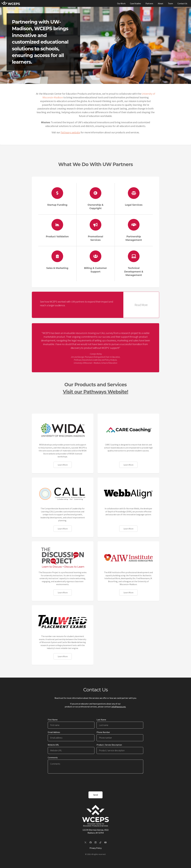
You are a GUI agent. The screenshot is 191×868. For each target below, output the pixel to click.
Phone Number (103, 732)
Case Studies (135, 3)
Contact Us (182, 3)
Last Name (101, 720)
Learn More (63, 465)
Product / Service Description (109, 745)
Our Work (121, 3)
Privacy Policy (96, 848)
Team (170, 3)
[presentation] (68, 781)
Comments (53, 757)
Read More (141, 305)
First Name (53, 720)
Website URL (53, 745)
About (161, 3)
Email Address (54, 732)
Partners (149, 3)
